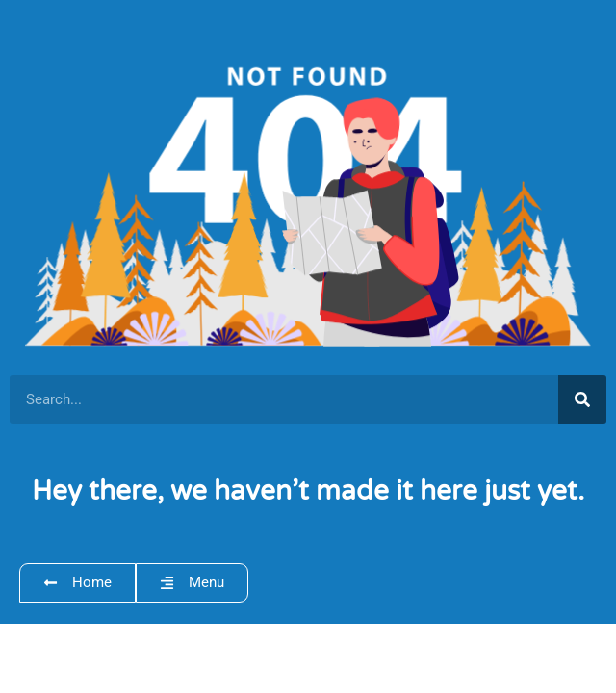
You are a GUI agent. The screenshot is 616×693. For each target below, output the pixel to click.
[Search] (582, 399)
